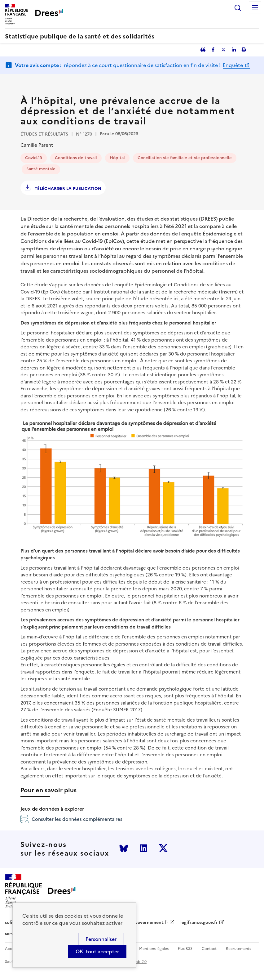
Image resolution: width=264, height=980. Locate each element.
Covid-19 (34, 158)
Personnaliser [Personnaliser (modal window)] (101, 939)
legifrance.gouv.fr (199, 923)
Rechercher (238, 8)
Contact (209, 949)
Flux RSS (185, 949)
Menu (255, 8)
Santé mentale (41, 169)
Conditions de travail (76, 158)
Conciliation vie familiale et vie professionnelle (185, 158)
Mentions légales (154, 949)
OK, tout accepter (97, 951)
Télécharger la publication (67, 188)
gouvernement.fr (150, 923)
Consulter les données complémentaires (71, 819)
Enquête (233, 65)
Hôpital (117, 158)
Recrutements (238, 949)
